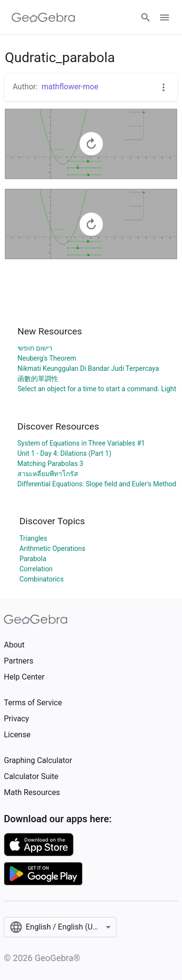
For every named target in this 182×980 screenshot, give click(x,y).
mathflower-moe (70, 87)
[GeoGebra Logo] (43, 17)
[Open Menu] (165, 17)
